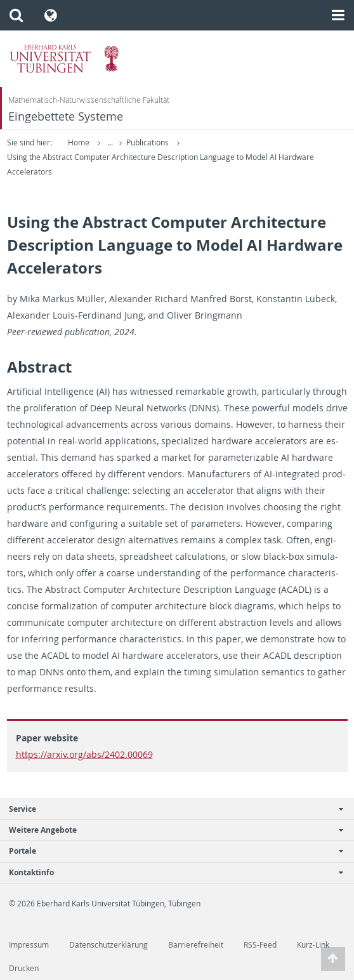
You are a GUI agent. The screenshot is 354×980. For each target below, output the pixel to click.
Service (170, 809)
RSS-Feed (260, 945)
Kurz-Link (313, 945)
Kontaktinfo (170, 872)
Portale (170, 851)
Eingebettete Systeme (66, 116)
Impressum (29, 945)
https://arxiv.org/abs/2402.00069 (84, 754)
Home (79, 142)
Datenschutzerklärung (108, 945)
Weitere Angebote (170, 830)
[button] (16, 15)
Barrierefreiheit (196, 945)
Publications (148, 142)
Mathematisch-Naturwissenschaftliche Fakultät (89, 100)
